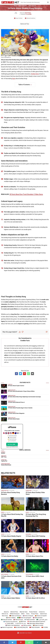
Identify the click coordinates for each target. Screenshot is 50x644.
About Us (6, 612)
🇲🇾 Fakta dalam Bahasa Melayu (36, 623)
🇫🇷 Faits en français (28, 616)
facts (14, 79)
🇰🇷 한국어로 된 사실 (21, 623)
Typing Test (4, 461)
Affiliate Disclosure (15, 614)
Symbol (3, 453)
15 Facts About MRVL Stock (35, 576)
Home (15, 6)
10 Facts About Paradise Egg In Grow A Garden (20, 408)
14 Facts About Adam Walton (11, 598)
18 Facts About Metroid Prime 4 (16, 402)
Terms (28, 614)
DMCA (23, 614)
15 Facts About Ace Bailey (10, 556)
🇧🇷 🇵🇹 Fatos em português (24, 618)
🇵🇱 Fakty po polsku (26, 625)
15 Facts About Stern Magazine (16, 413)
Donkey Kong (35, 74)
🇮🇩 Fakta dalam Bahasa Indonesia (36, 622)
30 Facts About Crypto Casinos (16, 386)
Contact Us (42, 612)
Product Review (33, 612)
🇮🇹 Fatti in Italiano (11, 618)
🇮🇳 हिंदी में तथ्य (22, 622)
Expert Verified (19, 18)
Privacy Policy (35, 614)
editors (6, 355)
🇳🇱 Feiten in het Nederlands (13, 625)
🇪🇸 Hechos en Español (41, 616)
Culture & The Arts (23, 6)
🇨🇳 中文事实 (45, 627)
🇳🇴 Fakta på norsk (18, 620)
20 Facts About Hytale (14, 419)
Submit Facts (43, 614)
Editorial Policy (14, 612)
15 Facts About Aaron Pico (34, 556)
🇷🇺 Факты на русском (7, 627)
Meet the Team (24, 612)
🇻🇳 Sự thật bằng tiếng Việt (21, 627)
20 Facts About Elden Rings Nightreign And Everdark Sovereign (24, 397)
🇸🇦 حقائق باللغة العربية (42, 620)
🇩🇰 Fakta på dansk (38, 618)
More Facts (5, 616)
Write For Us (5, 614)
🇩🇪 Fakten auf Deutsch (15, 616)
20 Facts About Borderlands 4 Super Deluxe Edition (21, 391)
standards (18, 353)
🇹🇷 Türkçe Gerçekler (35, 627)
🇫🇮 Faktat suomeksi (30, 620)
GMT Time (4, 457)
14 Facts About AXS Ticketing (35, 536)
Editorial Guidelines (31, 18)
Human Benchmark (6, 465)
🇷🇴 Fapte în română (38, 625)
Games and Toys (32, 6)
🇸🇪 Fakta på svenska (6, 620)
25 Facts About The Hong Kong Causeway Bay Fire (36, 515)
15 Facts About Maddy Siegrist (11, 536)
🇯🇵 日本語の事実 (9, 623)
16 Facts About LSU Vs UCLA (35, 598)
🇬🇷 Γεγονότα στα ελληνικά (10, 622)
